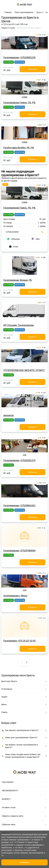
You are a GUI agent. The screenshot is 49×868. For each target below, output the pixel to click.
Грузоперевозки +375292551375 (19, 460)
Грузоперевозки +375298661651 (19, 506)
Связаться (32, 69)
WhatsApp (13, 239)
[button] (23, 97)
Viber (35, 239)
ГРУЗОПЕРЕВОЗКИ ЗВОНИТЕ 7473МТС (24, 370)
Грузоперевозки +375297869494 (19, 551)
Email (13, 247)
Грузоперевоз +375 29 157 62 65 (19, 641)
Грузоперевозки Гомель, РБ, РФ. (20, 103)
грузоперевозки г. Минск (15, 596)
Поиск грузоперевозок (24, 12)
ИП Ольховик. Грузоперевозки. (19, 325)
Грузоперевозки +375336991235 (19, 58)
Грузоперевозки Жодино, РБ (18, 280)
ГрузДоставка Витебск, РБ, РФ (19, 148)
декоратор (8, 415)
